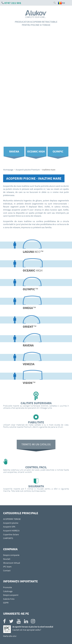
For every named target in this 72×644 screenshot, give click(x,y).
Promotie (7, 587)
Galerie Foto (9, 599)
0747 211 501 (13, 3)
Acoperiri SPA (9, 527)
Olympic (58, 151)
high (33, 270)
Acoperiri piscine (11, 523)
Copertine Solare (11, 534)
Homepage (8, 170)
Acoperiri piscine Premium (28, 170)
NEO (33, 252)
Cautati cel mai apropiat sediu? (27, 630)
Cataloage (8, 591)
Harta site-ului (10, 636)
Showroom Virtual (12, 563)
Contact (7, 571)
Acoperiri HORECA (11, 531)
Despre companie (11, 555)
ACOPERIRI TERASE (12, 519)
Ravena (14, 151)
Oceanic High (36, 151)
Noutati (7, 559)
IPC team (7, 567)
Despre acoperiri (11, 595)
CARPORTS (8, 538)
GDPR (6, 603)
